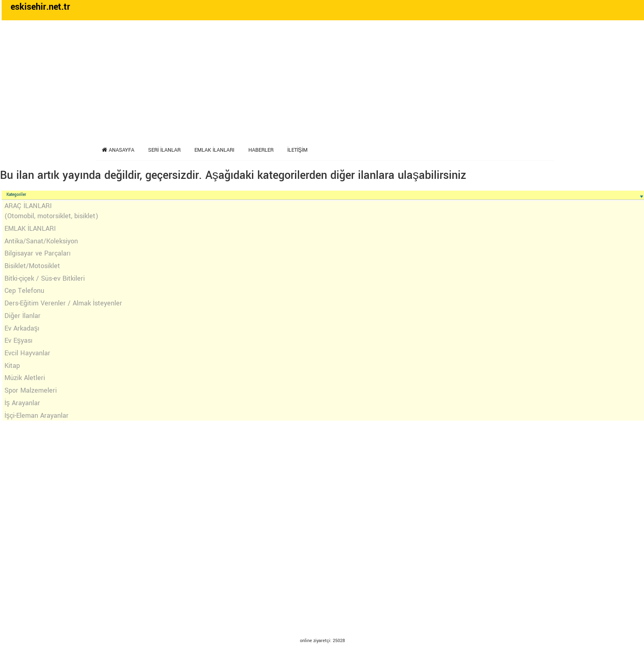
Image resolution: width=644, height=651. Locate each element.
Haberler (261, 150)
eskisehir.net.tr (40, 7)
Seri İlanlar (164, 150)
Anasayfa (118, 150)
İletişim (297, 150)
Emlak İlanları (214, 150)
